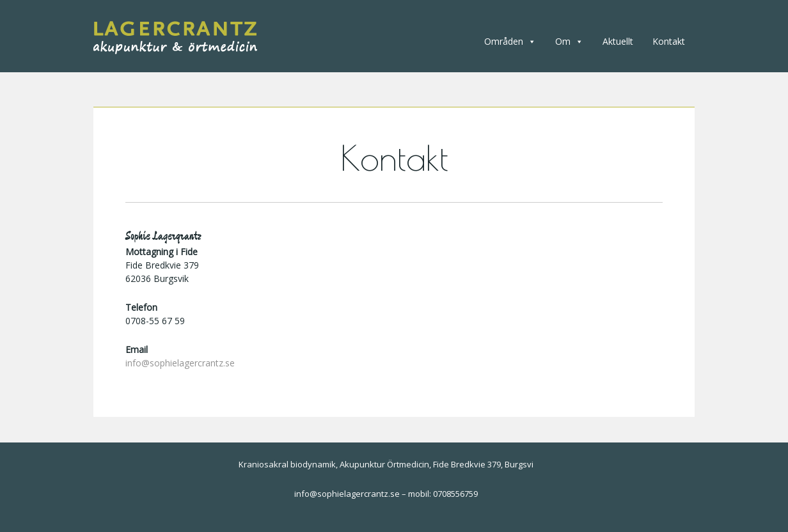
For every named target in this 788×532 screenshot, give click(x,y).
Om (569, 42)
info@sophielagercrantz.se (180, 363)
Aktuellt (618, 41)
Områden (510, 42)
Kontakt (669, 41)
